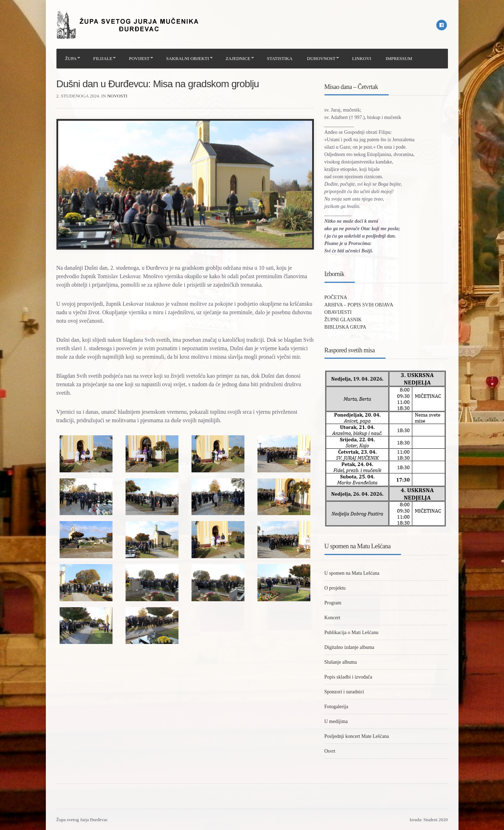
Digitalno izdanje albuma (350, 647)
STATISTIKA (280, 58)
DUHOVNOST (321, 58)
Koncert (332, 618)
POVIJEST (139, 58)
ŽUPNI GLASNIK (343, 320)
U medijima (336, 721)
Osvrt (330, 751)
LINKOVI (362, 58)
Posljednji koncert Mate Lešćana (357, 736)
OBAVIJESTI (338, 312)
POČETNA (336, 297)
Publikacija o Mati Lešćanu (352, 632)
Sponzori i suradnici (344, 692)
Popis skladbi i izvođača (348, 677)
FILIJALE (103, 58)
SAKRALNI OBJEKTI (188, 58)
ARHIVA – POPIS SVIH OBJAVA (359, 305)
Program (333, 603)
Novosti (117, 96)
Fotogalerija (336, 707)
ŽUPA (71, 58)
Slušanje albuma (341, 662)
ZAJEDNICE (238, 58)
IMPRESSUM (399, 58)
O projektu (335, 588)
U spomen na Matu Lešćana (352, 573)
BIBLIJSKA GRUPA (345, 327)
